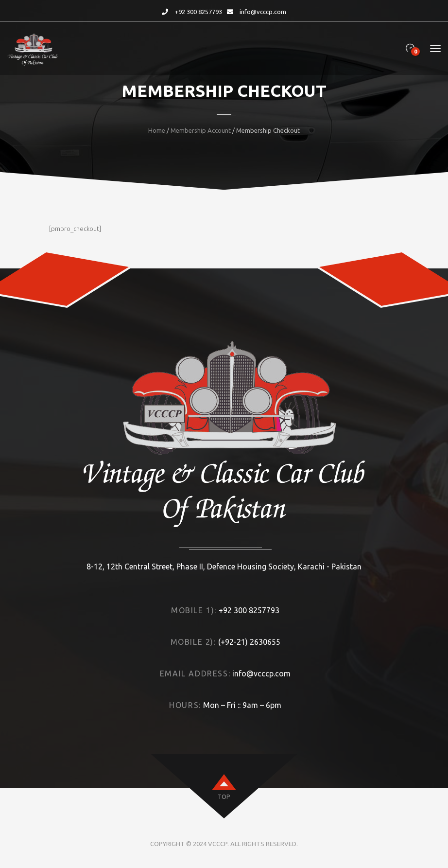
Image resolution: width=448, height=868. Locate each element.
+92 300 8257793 (198, 12)
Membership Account (201, 130)
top (224, 797)
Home (157, 130)
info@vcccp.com (263, 12)
